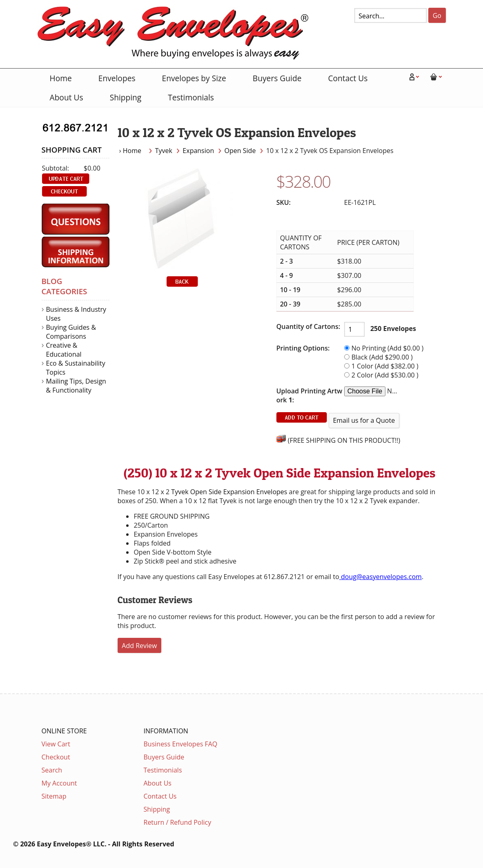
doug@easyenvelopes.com (381, 577)
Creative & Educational (64, 350)
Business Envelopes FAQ (181, 744)
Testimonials (191, 97)
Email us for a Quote (364, 420)
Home (61, 78)
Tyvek (164, 151)
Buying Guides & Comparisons (71, 332)
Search (52, 770)
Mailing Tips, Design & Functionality (76, 386)
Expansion (198, 151)
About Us (67, 97)
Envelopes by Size (194, 78)
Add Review (139, 646)
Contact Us (348, 78)
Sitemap (54, 796)
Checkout (56, 757)
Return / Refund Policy (178, 822)
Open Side (240, 151)
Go (437, 16)
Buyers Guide (277, 78)
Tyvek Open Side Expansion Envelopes (229, 492)
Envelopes (117, 78)
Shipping (126, 97)
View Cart (56, 744)
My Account (59, 783)
